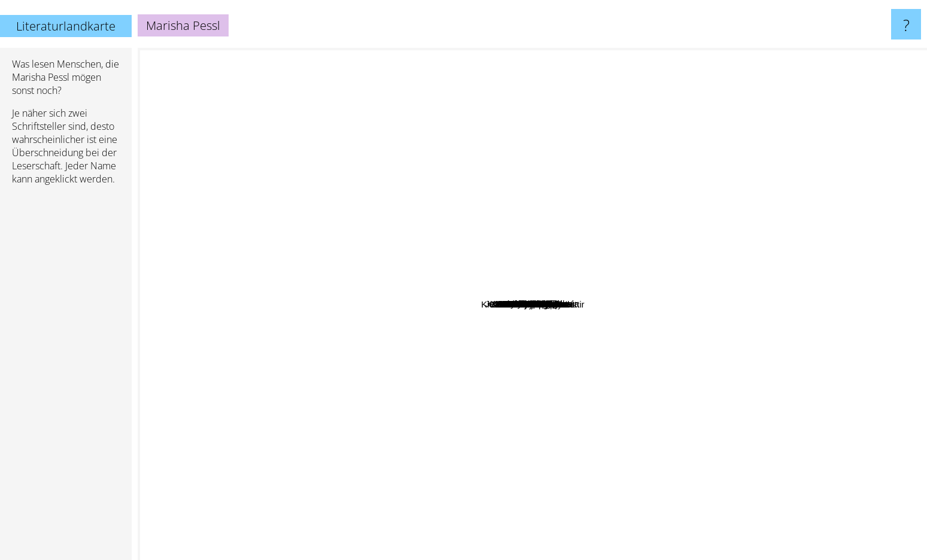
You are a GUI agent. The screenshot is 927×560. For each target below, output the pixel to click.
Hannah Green (366, 256)
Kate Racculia (570, 210)
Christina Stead (239, 346)
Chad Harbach (566, 473)
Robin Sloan (285, 312)
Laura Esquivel (628, 164)
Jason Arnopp (553, 365)
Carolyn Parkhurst (439, 236)
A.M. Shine (345, 225)
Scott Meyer (714, 378)
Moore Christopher (667, 181)
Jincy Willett (412, 362)
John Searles (426, 277)
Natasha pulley (517, 522)
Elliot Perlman (545, 445)
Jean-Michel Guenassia (512, 228)
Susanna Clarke (685, 263)
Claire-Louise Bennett (370, 331)
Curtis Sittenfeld (785, 181)
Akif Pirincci (566, 194)
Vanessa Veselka (448, 381)
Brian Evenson (363, 419)
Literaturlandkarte (66, 26)
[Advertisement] (66, 378)
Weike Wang (535, 174)
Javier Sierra (787, 282)
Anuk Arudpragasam (354, 148)
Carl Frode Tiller (632, 241)
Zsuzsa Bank (632, 389)
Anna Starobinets (365, 165)
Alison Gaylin (738, 207)
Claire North (411, 484)
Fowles (475, 177)
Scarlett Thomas (607, 377)
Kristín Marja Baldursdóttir (645, 353)
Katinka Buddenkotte (695, 402)
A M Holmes (664, 497)
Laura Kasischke (484, 419)
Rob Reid (562, 114)
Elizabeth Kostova (536, 403)
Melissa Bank (651, 78)
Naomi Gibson (497, 246)
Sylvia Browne (697, 302)
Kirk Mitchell (590, 240)
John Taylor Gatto (456, 371)
